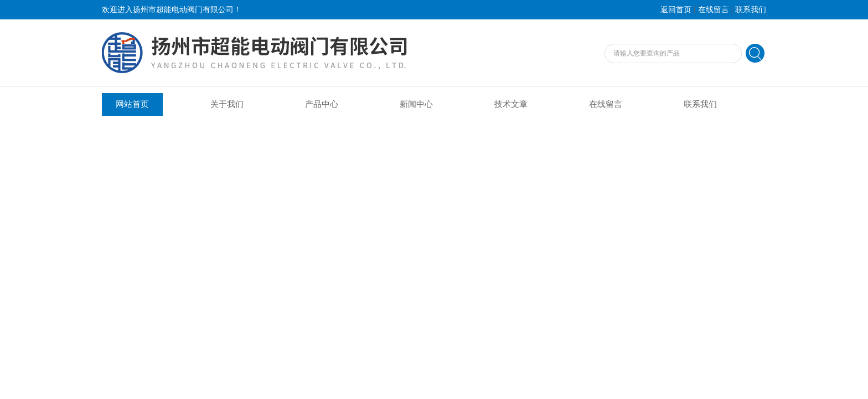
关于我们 (227, 104)
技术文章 (511, 104)
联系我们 (751, 10)
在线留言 (714, 10)
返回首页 (676, 10)
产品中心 (322, 104)
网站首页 (132, 104)
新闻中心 (416, 104)
